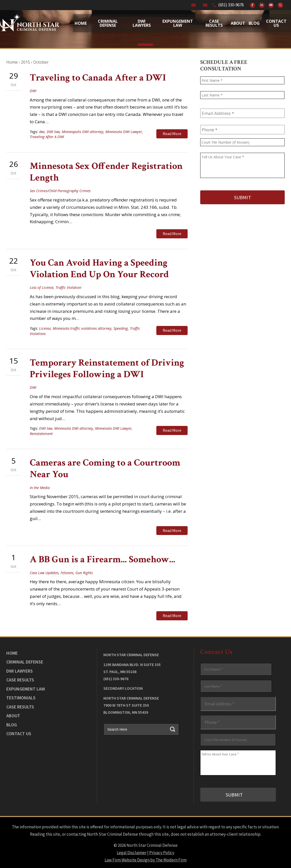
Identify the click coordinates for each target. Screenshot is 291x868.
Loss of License (42, 287)
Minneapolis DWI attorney (83, 132)
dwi (42, 132)
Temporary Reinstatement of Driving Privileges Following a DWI (107, 368)
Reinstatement (41, 433)
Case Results (214, 23)
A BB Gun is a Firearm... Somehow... (103, 559)
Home (81, 23)
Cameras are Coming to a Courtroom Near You (105, 468)
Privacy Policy (162, 851)
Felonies (67, 572)
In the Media (40, 487)
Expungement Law (178, 23)
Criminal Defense (108, 23)
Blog (254, 23)
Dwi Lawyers (142, 23)
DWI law (53, 132)
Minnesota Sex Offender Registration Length (106, 172)
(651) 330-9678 (231, 5)
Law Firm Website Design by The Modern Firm (146, 858)
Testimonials (21, 696)
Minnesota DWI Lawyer (124, 132)
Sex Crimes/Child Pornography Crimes (60, 191)
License (45, 328)
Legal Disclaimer (132, 851)
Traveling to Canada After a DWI (98, 78)
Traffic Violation (68, 287)
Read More (172, 134)
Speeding (121, 328)
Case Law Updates (44, 572)
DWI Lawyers (20, 670)
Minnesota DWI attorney (74, 428)
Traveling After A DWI (47, 137)
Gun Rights (84, 572)
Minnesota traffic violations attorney (82, 328)
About (238, 23)
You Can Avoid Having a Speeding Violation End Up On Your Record (99, 268)
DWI (33, 91)
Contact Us (276, 23)
